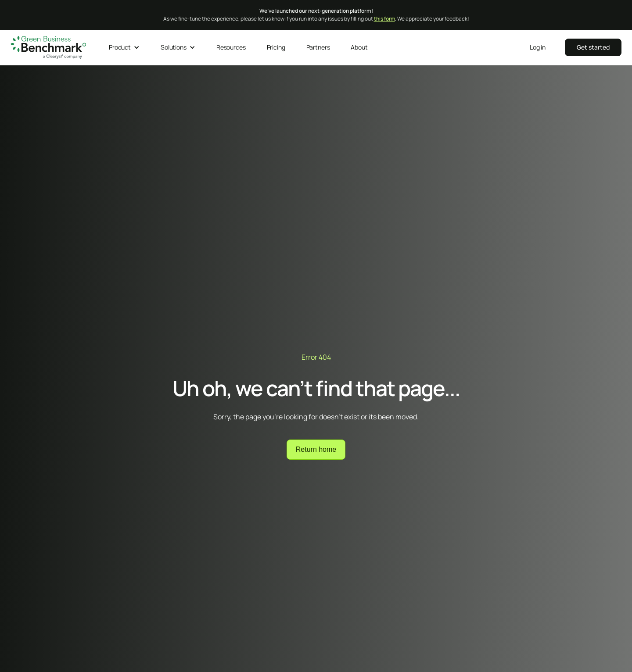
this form (384, 19)
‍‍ (593, 47)
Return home (316, 449)
